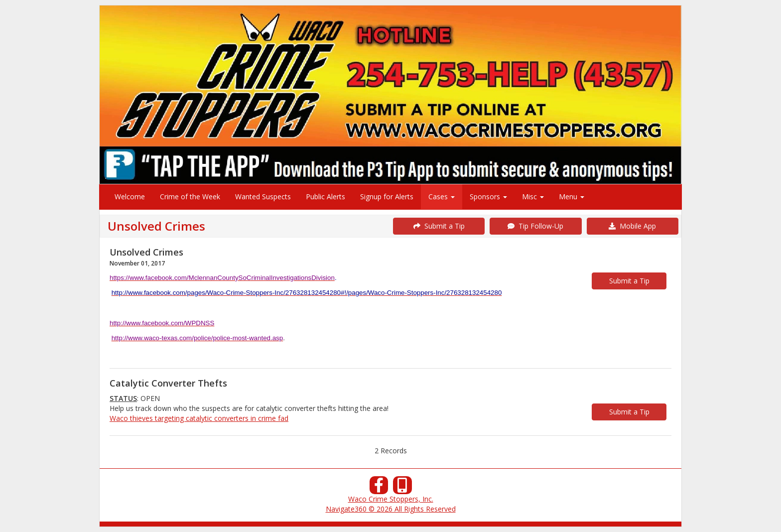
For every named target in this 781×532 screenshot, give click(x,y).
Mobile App (632, 226)
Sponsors (488, 197)
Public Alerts (325, 197)
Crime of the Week (190, 197)
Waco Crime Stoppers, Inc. (391, 499)
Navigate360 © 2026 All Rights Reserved (391, 509)
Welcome (130, 197)
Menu (572, 197)
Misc (533, 197)
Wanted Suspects (263, 197)
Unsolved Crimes (146, 252)
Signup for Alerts (387, 197)
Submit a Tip (439, 226)
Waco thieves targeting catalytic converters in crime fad (199, 418)
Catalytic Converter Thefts (168, 383)
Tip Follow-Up (535, 226)
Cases (442, 197)
